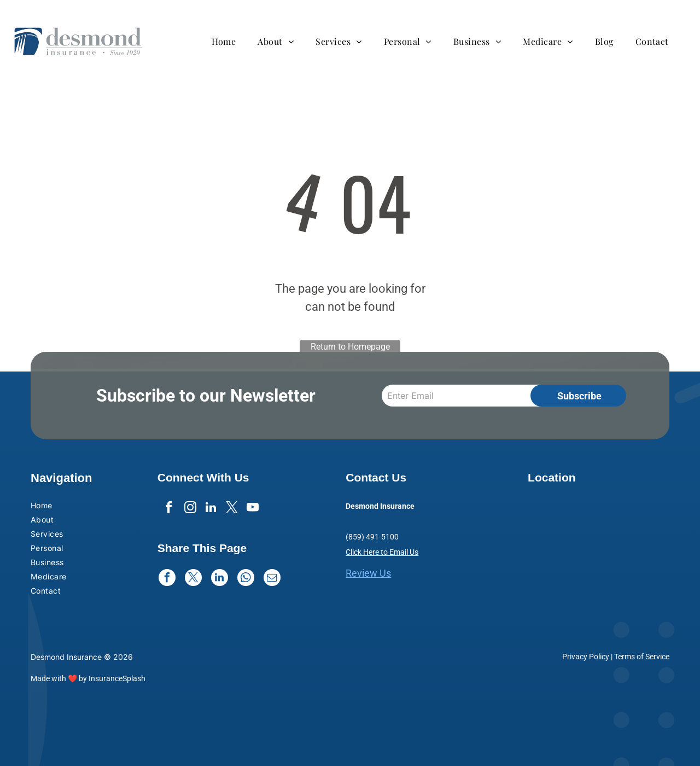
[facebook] (167, 509)
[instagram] (189, 509)
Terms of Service (642, 657)
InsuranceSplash (117, 678)
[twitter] (233, 509)
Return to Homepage (350, 347)
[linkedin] (211, 509)
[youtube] (255, 509)
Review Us (368, 573)
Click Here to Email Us (382, 552)
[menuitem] (229, 41)
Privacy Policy (586, 657)
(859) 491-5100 (372, 537)
